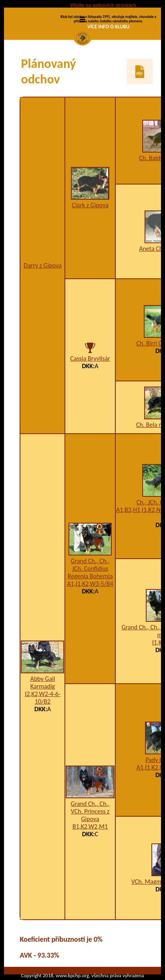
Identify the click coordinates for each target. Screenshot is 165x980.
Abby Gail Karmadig (42, 682)
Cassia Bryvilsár (90, 358)
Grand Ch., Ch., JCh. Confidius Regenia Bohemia (90, 568)
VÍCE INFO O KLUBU (108, 27)
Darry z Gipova (43, 265)
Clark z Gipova (90, 205)
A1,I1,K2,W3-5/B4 (90, 584)
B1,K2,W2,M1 (90, 826)
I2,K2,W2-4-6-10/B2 (43, 698)
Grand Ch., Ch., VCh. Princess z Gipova (90, 811)
